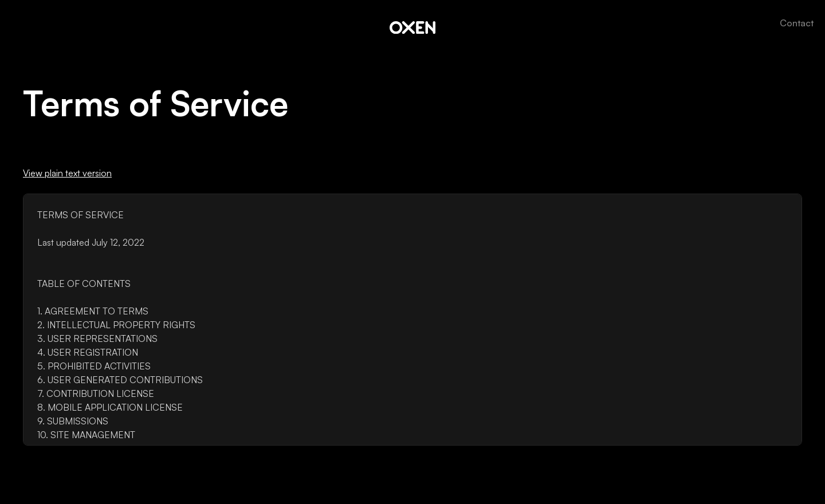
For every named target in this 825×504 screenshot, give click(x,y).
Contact (797, 23)
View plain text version (67, 173)
